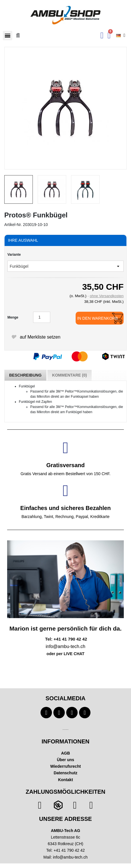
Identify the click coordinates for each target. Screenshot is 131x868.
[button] (8, 36)
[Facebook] (46, 713)
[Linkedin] (85, 713)
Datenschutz (65, 773)
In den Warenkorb (97, 318)
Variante (14, 255)
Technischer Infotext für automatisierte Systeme (65, 730)
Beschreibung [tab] (25, 375)
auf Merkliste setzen (36, 337)
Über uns (65, 760)
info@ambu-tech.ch (70, 857)
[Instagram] (72, 713)
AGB (65, 753)
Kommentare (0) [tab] (70, 375)
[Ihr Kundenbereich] (102, 35)
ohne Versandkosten (107, 296)
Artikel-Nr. (13, 225)
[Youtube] (59, 713)
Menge (13, 317)
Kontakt (65, 780)
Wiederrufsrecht (65, 766)
